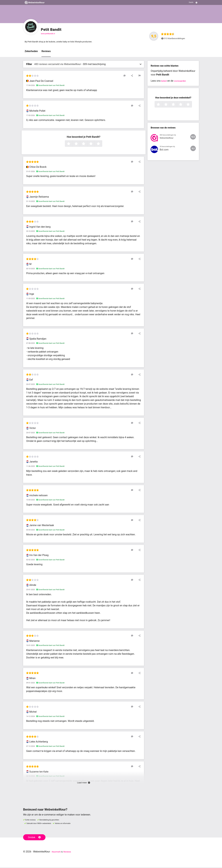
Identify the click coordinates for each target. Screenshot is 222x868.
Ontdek (35, 838)
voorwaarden (182, 81)
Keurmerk (57, 852)
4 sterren (94, 144)
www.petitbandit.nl (48, 34)
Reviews (46, 52)
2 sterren (80, 144)
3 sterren (87, 144)
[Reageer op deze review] (130, 76)
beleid (164, 81)
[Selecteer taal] (193, 2)
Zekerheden (31, 52)
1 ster (72, 144)
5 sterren (102, 144)
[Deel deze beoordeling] (134, 76)
